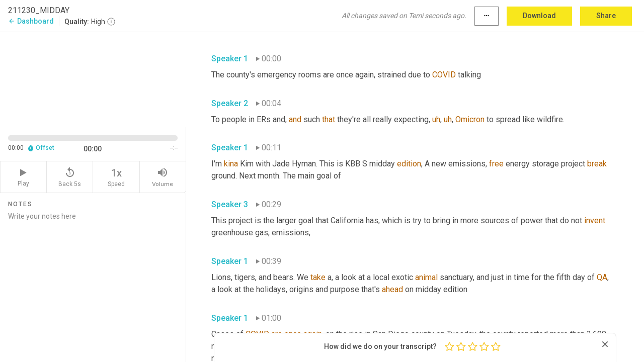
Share (606, 16)
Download (539, 16)
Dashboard (31, 21)
